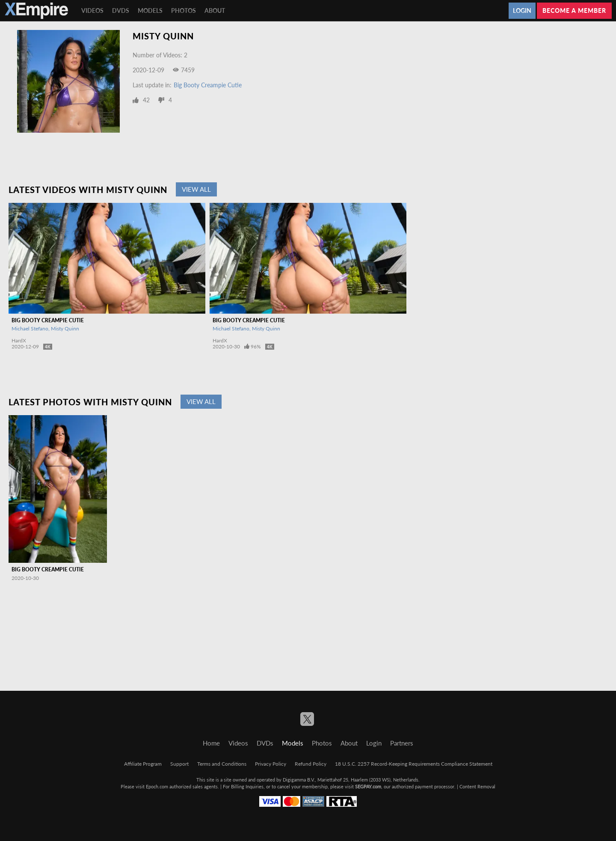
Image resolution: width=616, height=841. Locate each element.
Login (522, 10)
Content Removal (477, 786)
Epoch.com (157, 786)
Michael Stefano (30, 328)
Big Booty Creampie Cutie (208, 85)
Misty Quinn (65, 328)
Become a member (574, 10)
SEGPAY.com (368, 786)
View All (196, 189)
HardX (19, 340)
